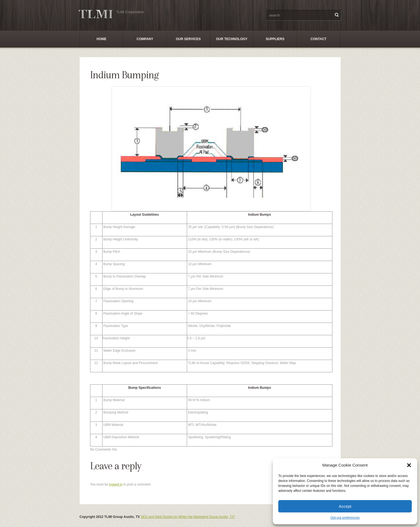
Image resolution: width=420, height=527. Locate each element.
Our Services (188, 39)
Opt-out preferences (345, 518)
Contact (319, 39)
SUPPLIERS (275, 39)
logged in (116, 484)
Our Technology (232, 39)
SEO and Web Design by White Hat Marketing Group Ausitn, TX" (188, 517)
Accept (345, 506)
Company (145, 39)
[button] (409, 465)
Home (102, 39)
